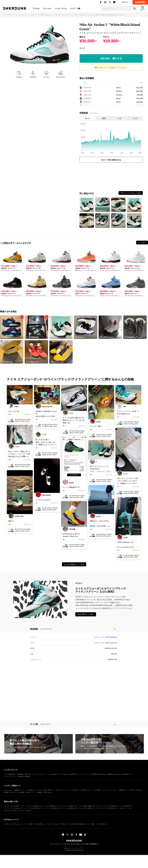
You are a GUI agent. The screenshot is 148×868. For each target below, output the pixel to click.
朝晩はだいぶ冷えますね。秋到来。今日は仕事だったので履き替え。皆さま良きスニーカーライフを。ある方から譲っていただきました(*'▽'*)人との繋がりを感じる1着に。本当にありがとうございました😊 (101, 524)
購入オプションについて (64, 790)
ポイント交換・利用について (47, 790)
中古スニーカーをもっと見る (131, 193)
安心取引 (47, 77)
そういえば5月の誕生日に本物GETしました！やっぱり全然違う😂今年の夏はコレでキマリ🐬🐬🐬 (74, 420)
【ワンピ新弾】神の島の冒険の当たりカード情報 (80, 824)
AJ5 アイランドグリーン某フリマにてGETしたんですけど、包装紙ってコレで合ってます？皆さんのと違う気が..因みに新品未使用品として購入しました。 (128, 481)
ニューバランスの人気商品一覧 (50, 808)
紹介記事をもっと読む (86, 614)
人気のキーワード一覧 (125, 808)
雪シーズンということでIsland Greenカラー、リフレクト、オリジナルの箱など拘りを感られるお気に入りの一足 (101, 469)
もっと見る (142, 243)
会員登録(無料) (140, 2)
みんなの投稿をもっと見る (74, 564)
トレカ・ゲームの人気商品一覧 (67, 806)
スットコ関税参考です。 (72, 487)
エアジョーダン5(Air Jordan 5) (106, 643)
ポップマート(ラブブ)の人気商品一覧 (106, 808)
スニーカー (47, 8)
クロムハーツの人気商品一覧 (86, 808)
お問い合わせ (48, 792)
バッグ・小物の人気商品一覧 (86, 806)
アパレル (36, 8)
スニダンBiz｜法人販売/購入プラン (70, 774)
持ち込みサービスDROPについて (82, 790)
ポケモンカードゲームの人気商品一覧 (107, 806)
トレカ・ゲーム (61, 8)
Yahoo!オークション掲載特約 (34, 792)
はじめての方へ (8, 790)
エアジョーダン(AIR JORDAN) (105, 637)
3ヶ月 (135, 118)
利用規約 (6, 792)
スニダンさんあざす (43, 500)
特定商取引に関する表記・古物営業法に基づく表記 (106, 774)
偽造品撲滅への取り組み (24, 774)
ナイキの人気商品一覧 (125, 806)
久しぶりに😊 (14, 411)
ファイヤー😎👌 (96, 426)
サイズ (82, 48)
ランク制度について (32, 790)
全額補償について (124, 790)
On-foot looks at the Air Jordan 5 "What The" (71, 535)
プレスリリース (86, 774)
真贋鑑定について (19, 790)
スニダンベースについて (39, 774)
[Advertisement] (111, 176)
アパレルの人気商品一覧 (50, 806)
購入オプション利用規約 (17, 792)
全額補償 (33, 77)
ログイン (125, 2)
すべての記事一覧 (101, 824)
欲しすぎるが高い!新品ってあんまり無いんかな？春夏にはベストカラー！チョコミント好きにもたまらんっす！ (46, 442)
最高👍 (11, 521)
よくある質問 (97, 790)
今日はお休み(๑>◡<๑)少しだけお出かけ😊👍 (126, 545)
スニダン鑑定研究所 (10, 774)
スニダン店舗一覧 (53, 774)
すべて (88, 118)
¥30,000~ (111, 59)
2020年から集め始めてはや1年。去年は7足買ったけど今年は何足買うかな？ (46, 414)
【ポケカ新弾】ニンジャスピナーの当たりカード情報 (49, 824)
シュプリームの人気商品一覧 (32, 808)
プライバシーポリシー (10, 776)
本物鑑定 (19, 77)
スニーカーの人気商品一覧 (34, 806)
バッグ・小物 (75, 8)
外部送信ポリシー (128, 774)
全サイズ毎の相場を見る (111, 160)
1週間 (104, 118)
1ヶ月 (119, 118)
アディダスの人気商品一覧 (69, 808)
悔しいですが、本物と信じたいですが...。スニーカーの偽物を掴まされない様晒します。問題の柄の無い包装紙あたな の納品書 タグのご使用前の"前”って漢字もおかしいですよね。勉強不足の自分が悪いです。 (19, 454)
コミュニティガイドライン (110, 790)
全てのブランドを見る (25, 810)
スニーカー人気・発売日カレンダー (14, 806)
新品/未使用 (60, 77)
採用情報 (27, 776)
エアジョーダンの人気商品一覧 (13, 808)
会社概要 (21, 776)
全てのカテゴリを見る (10, 810)
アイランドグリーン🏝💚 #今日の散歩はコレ (128, 413)
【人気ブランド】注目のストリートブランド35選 (18, 824)
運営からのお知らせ (136, 790)
